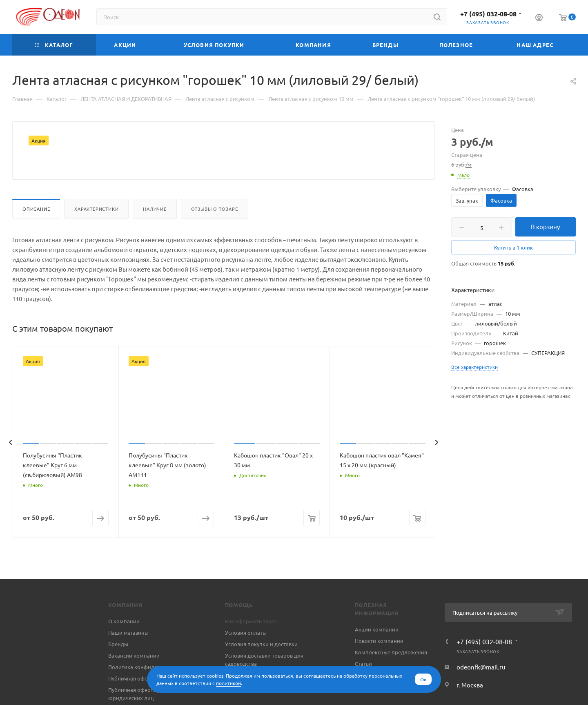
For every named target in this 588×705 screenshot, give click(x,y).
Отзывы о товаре (215, 228)
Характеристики (96, 228)
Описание (36, 228)
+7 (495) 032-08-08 (488, 14)
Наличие (155, 228)
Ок (423, 679)
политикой (228, 683)
